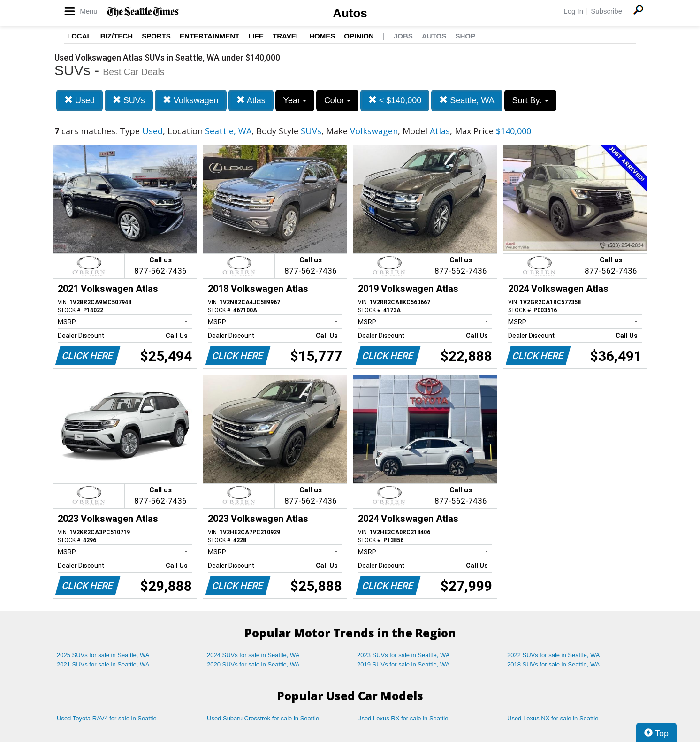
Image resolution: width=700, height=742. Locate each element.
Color (337, 100)
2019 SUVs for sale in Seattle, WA (403, 664)
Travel (286, 36)
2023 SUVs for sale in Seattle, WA (403, 655)
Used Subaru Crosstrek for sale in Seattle (263, 718)
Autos (350, 13)
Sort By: (530, 100)
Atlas (251, 100)
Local (79, 36)
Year (295, 100)
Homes (322, 36)
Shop (465, 36)
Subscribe (606, 11)
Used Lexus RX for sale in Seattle (403, 718)
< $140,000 (395, 100)
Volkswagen (191, 100)
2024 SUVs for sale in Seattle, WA (253, 655)
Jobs (403, 36)
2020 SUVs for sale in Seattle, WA (253, 664)
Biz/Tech (117, 36)
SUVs (129, 100)
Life (256, 36)
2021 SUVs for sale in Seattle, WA (103, 664)
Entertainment (209, 36)
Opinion (359, 36)
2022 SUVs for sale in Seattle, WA (554, 655)
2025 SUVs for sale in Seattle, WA (103, 655)
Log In (573, 11)
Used (80, 100)
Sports (156, 36)
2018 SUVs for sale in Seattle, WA (554, 664)
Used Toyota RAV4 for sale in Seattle (107, 718)
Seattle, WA (467, 100)
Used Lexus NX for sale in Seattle (553, 718)
